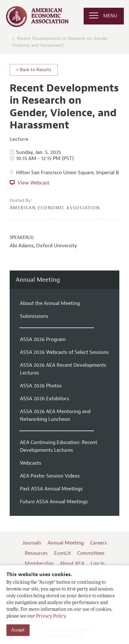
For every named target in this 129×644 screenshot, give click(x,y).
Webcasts (31, 463)
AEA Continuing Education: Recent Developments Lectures (59, 446)
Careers (98, 543)
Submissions (34, 316)
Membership (39, 563)
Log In (98, 563)
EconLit (62, 553)
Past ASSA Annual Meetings (51, 489)
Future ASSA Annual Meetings (54, 502)
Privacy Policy (51, 616)
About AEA (72, 563)
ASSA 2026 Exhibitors (45, 399)
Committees (91, 553)
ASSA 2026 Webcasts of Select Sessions (64, 352)
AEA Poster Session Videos (50, 476)
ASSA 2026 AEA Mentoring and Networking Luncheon (55, 415)
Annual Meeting (38, 280)
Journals (32, 543)
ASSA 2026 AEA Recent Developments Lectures (63, 369)
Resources (36, 553)
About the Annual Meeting (50, 303)
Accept (18, 630)
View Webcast (33, 183)
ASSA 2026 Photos (41, 386)
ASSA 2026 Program (43, 339)
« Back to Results (34, 70)
